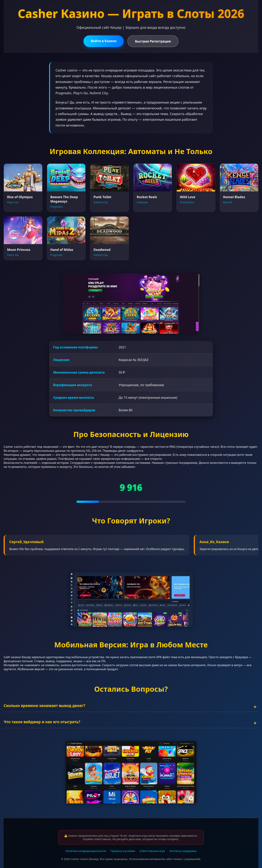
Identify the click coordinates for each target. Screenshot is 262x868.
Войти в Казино (104, 41)
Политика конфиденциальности (86, 851)
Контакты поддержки (183, 851)
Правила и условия (123, 851)
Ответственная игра (152, 851)
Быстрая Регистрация (153, 41)
